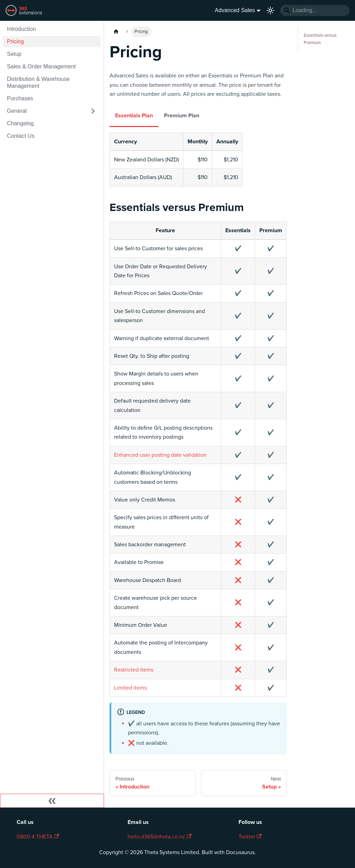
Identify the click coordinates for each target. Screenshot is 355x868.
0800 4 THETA (38, 837)
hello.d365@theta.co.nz (159, 837)
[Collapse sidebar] (52, 801)
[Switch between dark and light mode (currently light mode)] (270, 10)
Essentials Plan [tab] (134, 116)
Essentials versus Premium (320, 39)
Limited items (130, 688)
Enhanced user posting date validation (160, 455)
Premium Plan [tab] (182, 116)
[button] (52, 111)
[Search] (315, 10)
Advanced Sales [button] (235, 10)
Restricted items (134, 670)
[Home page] (116, 32)
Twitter (250, 837)
